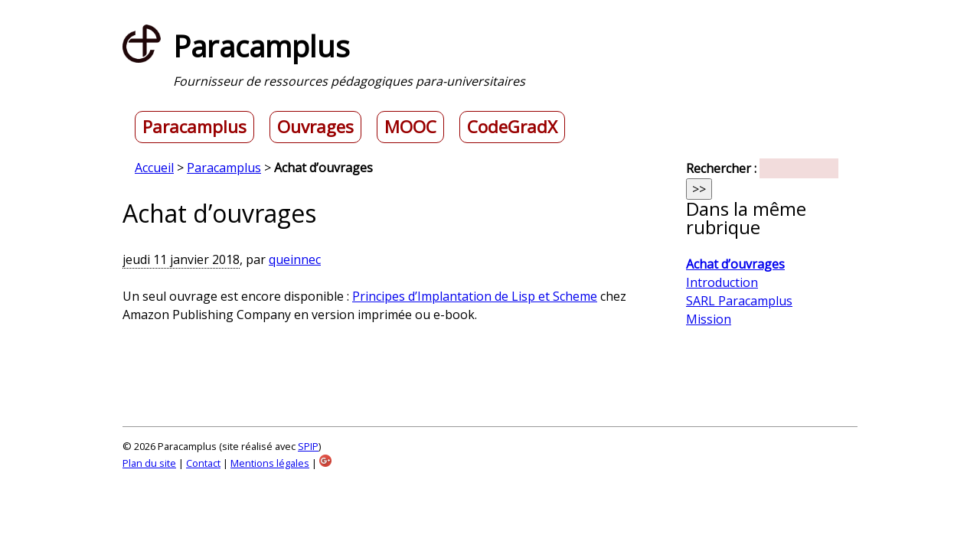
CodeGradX (512, 127)
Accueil (154, 168)
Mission (709, 319)
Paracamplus (194, 127)
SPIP (308, 446)
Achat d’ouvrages (735, 264)
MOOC (410, 127)
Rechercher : (721, 168)
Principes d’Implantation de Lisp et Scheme (475, 296)
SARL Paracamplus (739, 301)
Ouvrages (315, 127)
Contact (203, 463)
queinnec (295, 259)
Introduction (722, 282)
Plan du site (149, 463)
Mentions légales (270, 463)
